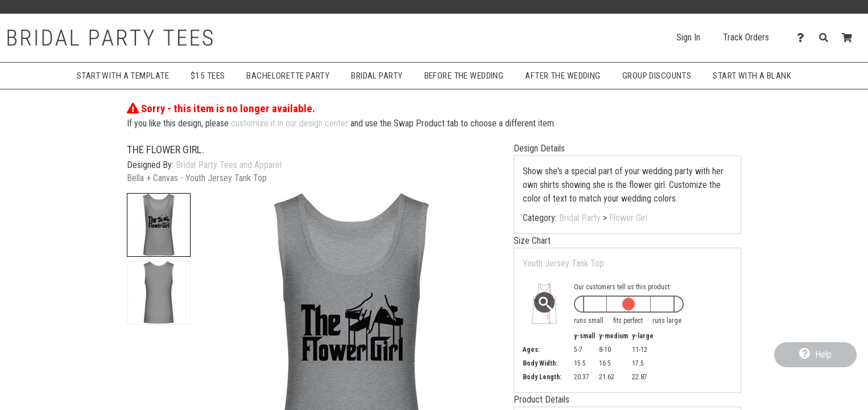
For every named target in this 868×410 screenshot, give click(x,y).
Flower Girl (628, 218)
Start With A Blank (752, 76)
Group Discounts (657, 76)
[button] (159, 225)
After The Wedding (563, 76)
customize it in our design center (290, 123)
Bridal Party (377, 76)
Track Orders (746, 37)
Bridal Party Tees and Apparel (229, 165)
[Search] (827, 38)
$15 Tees (208, 76)
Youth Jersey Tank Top (563, 263)
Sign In (688, 37)
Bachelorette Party (288, 76)
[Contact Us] (803, 38)
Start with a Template (123, 76)
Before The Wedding (464, 76)
